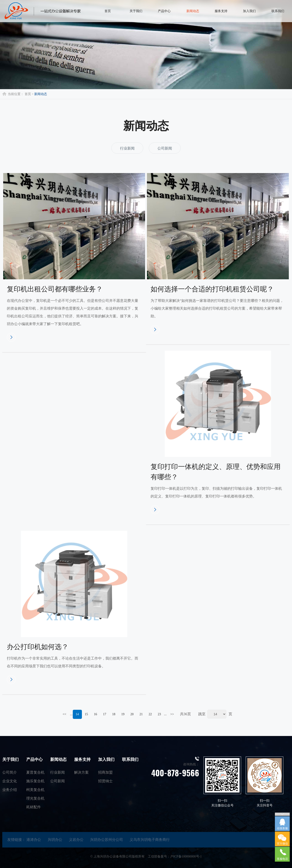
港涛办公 (34, 840)
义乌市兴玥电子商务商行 (150, 840)
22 (150, 714)
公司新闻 (165, 148)
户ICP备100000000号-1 (186, 856)
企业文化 (10, 781)
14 (77, 714)
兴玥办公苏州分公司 (107, 840)
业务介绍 (10, 790)
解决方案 (81, 772)
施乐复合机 (35, 781)
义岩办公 (76, 840)
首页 (28, 94)
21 (141, 714)
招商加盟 (105, 772)
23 (159, 714)
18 (114, 714)
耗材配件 (34, 807)
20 (132, 714)
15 (86, 714)
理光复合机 (35, 798)
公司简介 (10, 772)
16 (96, 714)
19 (123, 714)
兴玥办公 (55, 840)
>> (172, 714)
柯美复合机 (35, 790)
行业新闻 (127, 148)
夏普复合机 (35, 772)
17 (105, 714)
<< (65, 714)
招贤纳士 (105, 781)
